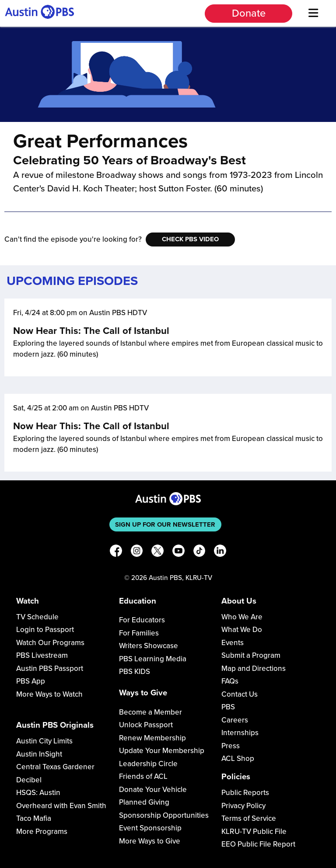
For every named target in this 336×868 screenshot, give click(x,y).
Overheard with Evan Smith (61, 806)
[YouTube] (178, 552)
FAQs (230, 681)
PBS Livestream (42, 655)
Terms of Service (249, 818)
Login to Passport (45, 630)
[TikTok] (199, 552)
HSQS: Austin (38, 793)
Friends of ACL (143, 776)
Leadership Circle (148, 764)
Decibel (29, 780)
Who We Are (242, 617)
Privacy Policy (243, 806)
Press (231, 746)
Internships (240, 733)
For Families (139, 633)
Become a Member (150, 712)
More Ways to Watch (49, 694)
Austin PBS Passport (50, 668)
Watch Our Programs (50, 643)
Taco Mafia (34, 818)
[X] (157, 552)
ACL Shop (238, 759)
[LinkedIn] (220, 552)
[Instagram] (137, 552)
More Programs (42, 832)
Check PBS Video (190, 239)
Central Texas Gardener (55, 767)
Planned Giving (144, 802)
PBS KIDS (135, 672)
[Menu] (313, 13)
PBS (228, 707)
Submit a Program (251, 655)
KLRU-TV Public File (254, 832)
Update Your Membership (162, 751)
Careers (235, 720)
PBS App (31, 681)
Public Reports (245, 793)
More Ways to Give (150, 841)
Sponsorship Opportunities (164, 815)
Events (233, 643)
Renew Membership (152, 738)
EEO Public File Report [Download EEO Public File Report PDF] (258, 844)
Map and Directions (254, 668)
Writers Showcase (149, 646)
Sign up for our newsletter (165, 524)
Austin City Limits (44, 741)
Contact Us (240, 694)
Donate (249, 13)
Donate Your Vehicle (153, 790)
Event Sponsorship (150, 828)
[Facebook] (116, 552)
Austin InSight (39, 754)
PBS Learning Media (153, 659)
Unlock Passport (146, 725)
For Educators (142, 620)
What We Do (242, 630)
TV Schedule (37, 617)
